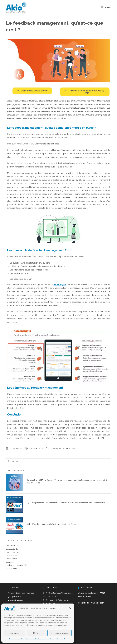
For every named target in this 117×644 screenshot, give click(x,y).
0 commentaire (44, 484)
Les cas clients (12, 538)
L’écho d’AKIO (11, 557)
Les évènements (13, 544)
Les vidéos (10, 551)
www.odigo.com (16, 589)
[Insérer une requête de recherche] (58, 461)
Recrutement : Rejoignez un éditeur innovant (56, 590)
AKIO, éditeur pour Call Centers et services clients (58, 583)
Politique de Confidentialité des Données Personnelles (46, 639)
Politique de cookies (17, 639)
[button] (70, 608)
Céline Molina (16, 449)
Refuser (37, 633)
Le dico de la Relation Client (63, 449)
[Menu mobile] (106, 7)
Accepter (15, 633)
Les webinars (11, 547)
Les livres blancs (13, 534)
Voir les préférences (60, 633)
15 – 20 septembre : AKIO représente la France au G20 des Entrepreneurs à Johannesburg (62, 497)
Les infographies (13, 541)
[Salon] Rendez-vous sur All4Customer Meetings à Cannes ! (48, 515)
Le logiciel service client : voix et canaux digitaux (57, 598)
